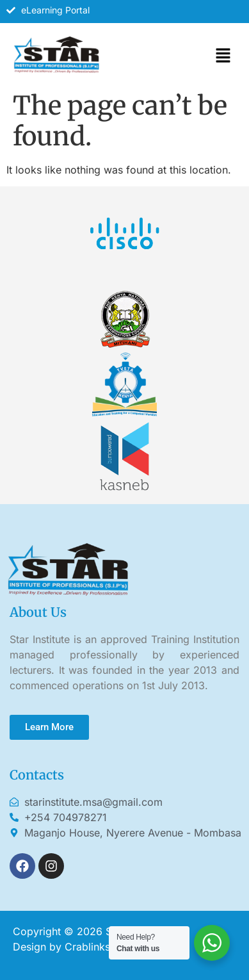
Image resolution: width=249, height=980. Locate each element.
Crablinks (87, 947)
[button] (223, 56)
